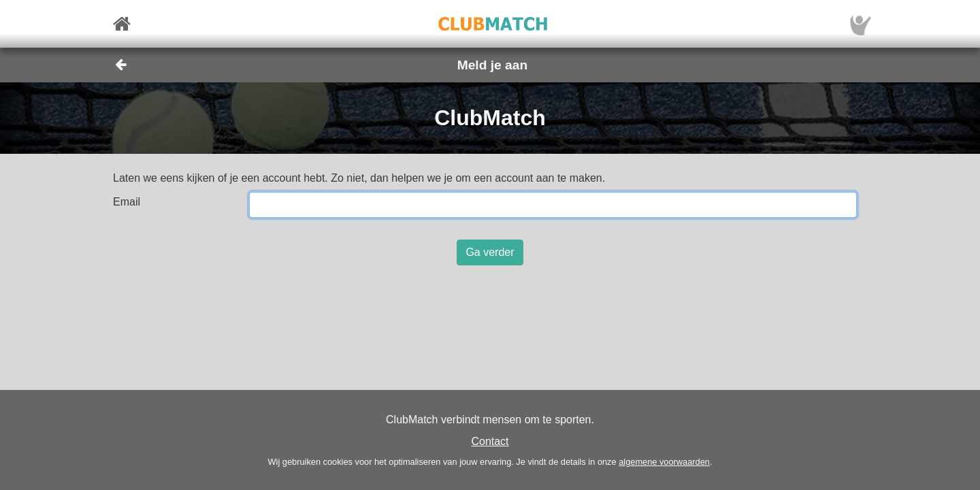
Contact (490, 441)
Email (127, 202)
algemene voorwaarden (664, 462)
